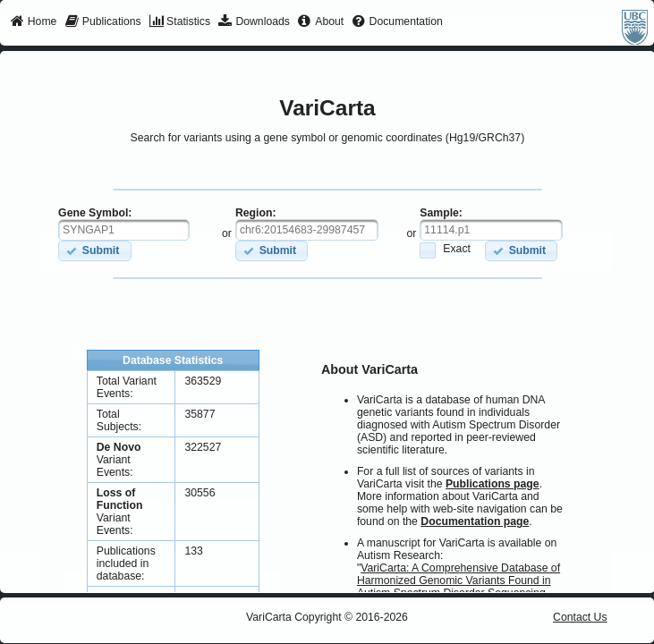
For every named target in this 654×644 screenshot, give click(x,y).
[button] (94, 251)
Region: (256, 213)
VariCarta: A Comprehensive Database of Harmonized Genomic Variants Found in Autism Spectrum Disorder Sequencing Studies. (459, 587)
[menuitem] (34, 22)
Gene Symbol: (95, 213)
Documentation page (475, 521)
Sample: (441, 213)
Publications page (493, 484)
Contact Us (580, 617)
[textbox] (124, 230)
